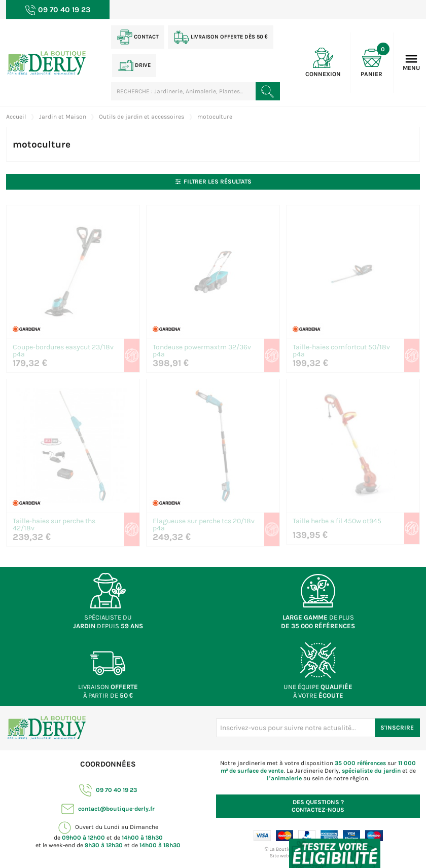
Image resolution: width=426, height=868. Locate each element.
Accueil (16, 117)
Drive (134, 65)
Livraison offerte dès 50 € (221, 37)
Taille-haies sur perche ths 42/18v (54, 525)
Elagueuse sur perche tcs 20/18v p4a (204, 525)
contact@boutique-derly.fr (108, 809)
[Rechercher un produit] (268, 91)
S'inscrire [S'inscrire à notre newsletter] (397, 728)
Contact (138, 37)
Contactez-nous (318, 806)
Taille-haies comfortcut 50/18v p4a (341, 351)
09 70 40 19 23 (108, 790)
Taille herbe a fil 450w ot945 (337, 521)
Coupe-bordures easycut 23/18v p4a (63, 351)
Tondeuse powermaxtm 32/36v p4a (202, 351)
